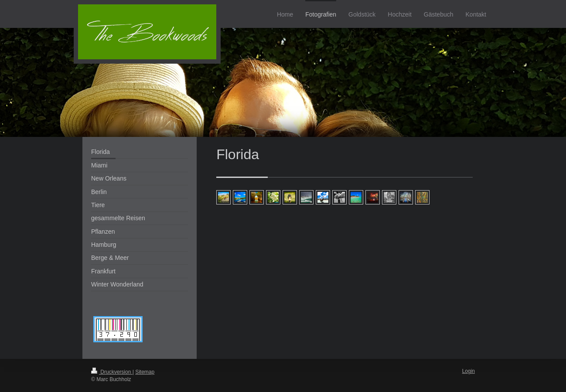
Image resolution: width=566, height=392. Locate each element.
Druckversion (112, 372)
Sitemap (145, 372)
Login (469, 371)
